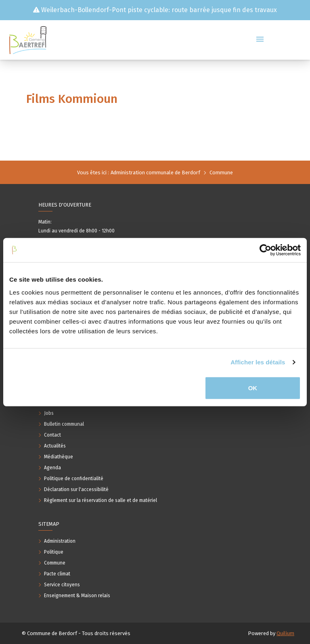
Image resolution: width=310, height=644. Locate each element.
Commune (221, 172)
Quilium (285, 633)
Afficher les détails (258, 362)
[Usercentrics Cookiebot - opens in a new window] (265, 250)
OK (253, 388)
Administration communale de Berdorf (155, 172)
